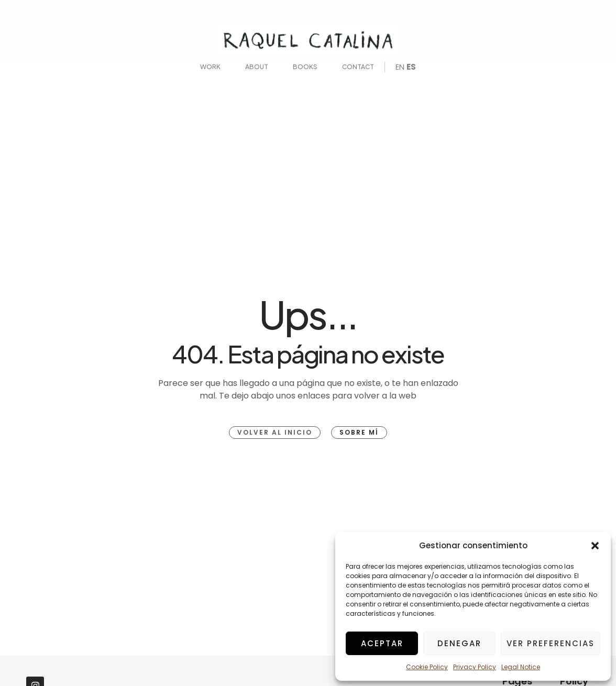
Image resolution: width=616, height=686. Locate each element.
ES (411, 67)
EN (400, 67)
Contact (358, 67)
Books (305, 67)
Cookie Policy (427, 667)
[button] (595, 546)
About (257, 67)
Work (210, 67)
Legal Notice (521, 667)
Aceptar (382, 643)
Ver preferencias (551, 643)
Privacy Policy (475, 667)
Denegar (459, 643)
